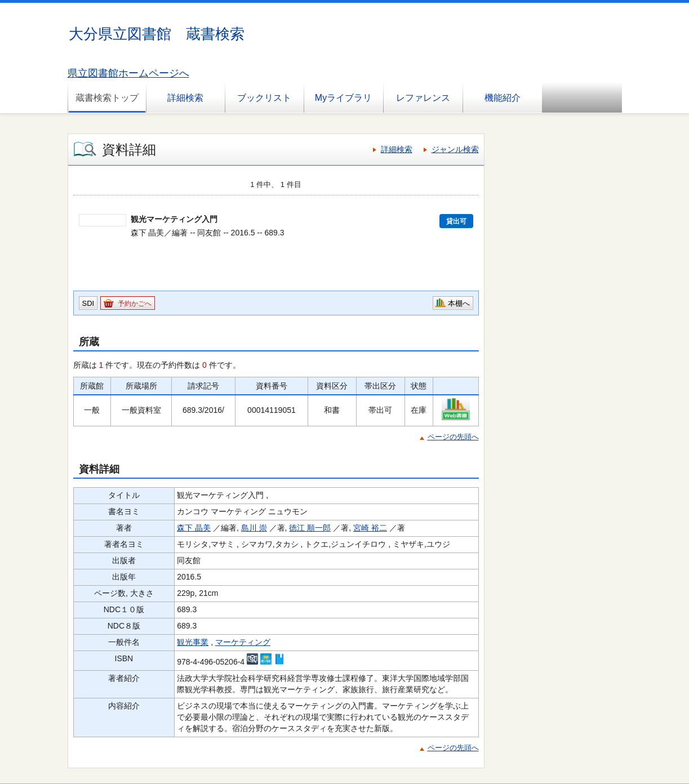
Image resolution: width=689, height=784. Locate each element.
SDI (88, 303)
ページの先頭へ (453, 437)
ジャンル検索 (455, 149)
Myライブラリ (343, 98)
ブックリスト (264, 98)
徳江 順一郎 (310, 528)
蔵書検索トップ (107, 98)
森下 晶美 (194, 528)
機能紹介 (503, 98)
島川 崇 (254, 528)
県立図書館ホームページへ (128, 73)
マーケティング (243, 642)
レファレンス (423, 98)
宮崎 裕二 (370, 528)
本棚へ (459, 303)
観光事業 (193, 642)
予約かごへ (135, 304)
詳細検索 (185, 98)
